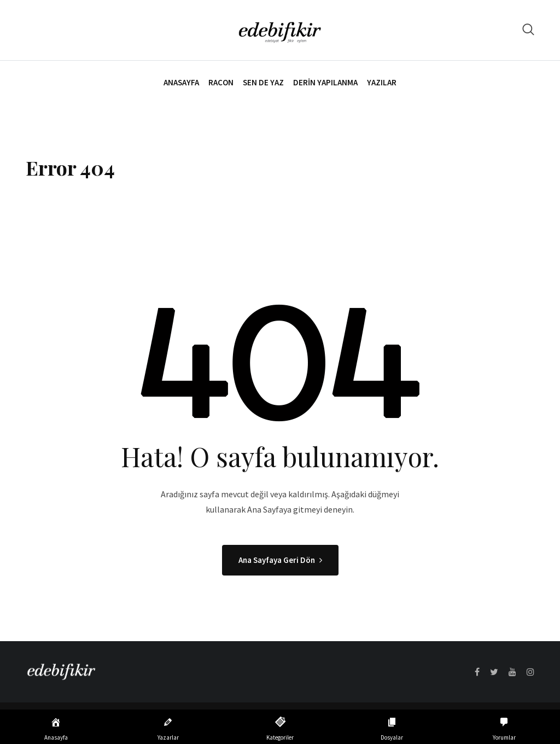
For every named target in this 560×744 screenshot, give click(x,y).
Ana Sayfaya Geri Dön (280, 560)
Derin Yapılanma (325, 82)
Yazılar (382, 82)
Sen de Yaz (263, 82)
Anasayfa (181, 82)
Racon (221, 82)
